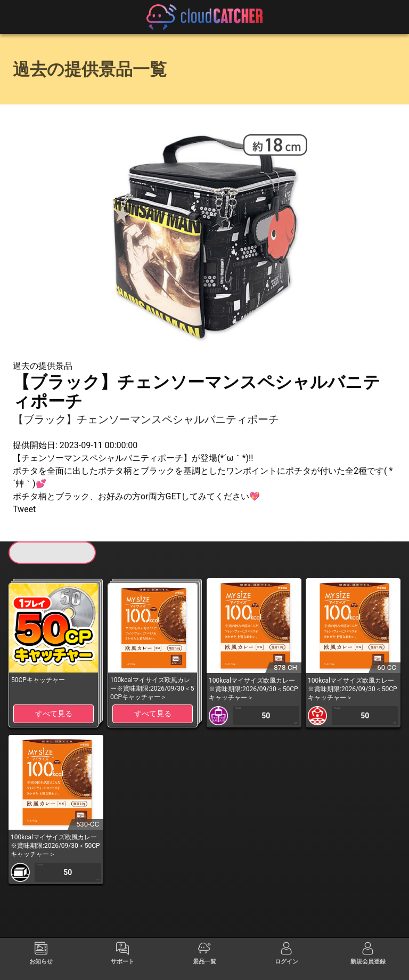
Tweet (24, 509)
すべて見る (54, 714)
